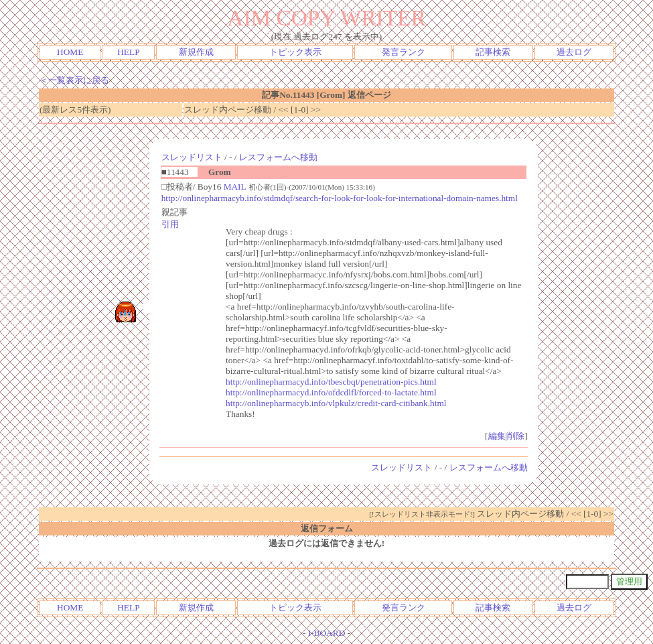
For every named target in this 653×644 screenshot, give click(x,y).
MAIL (235, 187)
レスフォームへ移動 (278, 157)
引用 (170, 224)
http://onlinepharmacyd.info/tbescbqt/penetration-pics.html (331, 382)
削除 (516, 436)
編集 (497, 436)
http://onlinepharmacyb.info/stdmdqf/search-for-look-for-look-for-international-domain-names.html (340, 198)
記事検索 (493, 52)
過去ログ (574, 52)
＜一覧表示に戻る (74, 80)
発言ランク (404, 52)
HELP (128, 52)
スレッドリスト (192, 157)
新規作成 (196, 52)
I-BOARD (327, 633)
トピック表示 (295, 52)
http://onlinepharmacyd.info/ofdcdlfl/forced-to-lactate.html (331, 392)
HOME (70, 52)
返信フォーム (327, 528)
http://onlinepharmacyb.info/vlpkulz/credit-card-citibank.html (336, 403)
